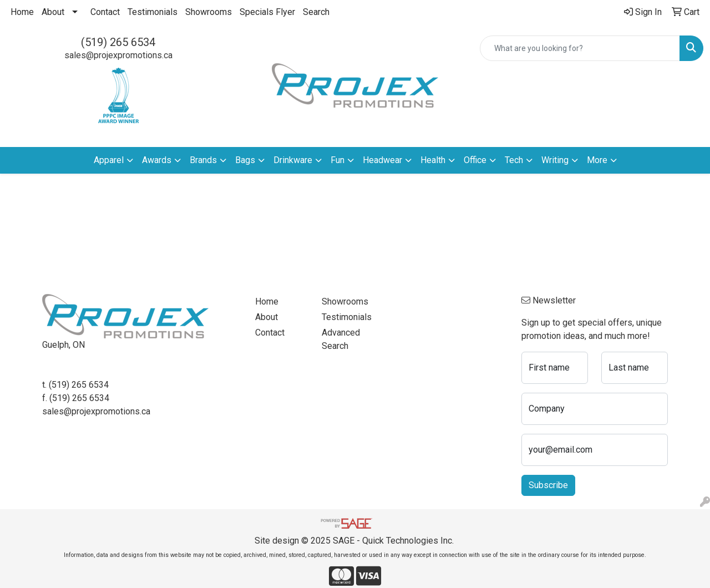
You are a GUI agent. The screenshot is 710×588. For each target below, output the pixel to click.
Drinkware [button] (293, 160)
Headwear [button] (382, 160)
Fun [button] (338, 160)
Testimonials (153, 12)
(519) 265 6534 (118, 42)
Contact (105, 12)
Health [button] (433, 160)
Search (316, 12)
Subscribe (548, 485)
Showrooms (209, 12)
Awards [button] (157, 160)
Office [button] (475, 160)
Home (22, 12)
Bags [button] (245, 160)
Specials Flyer (267, 12)
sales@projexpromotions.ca (118, 55)
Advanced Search (341, 339)
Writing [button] (555, 160)
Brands (203, 160)
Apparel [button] (109, 160)
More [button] (597, 160)
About (53, 12)
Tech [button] (514, 160)
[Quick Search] (580, 48)
